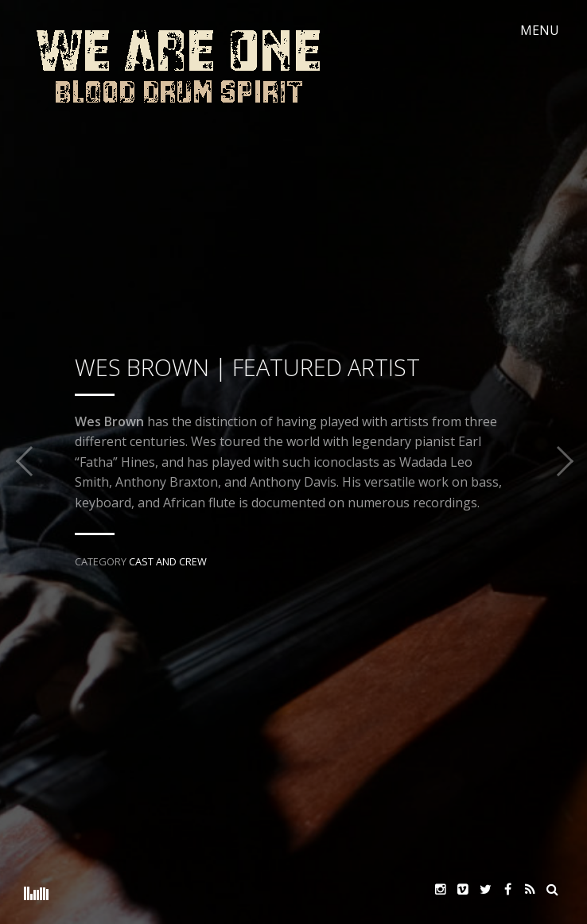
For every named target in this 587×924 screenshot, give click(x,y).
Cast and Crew (168, 561)
